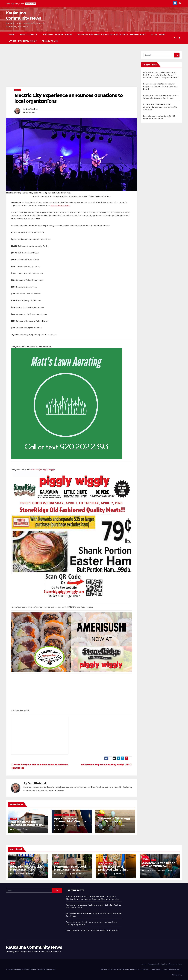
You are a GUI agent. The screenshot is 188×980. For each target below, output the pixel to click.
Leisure (18, 90)
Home (12, 35)
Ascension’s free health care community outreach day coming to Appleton (160, 107)
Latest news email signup (23, 41)
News (73, 815)
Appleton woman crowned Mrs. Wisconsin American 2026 (71, 821)
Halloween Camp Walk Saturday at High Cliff (107, 765)
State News (109, 863)
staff (26, 829)
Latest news (158, 35)
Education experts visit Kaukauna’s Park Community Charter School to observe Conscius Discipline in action (161, 75)
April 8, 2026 (19, 874)
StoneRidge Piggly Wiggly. (43, 470)
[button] (175, 38)
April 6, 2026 (151, 870)
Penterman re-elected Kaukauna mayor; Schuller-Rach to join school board (160, 86)
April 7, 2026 (62, 874)
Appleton (58, 815)
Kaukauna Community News (34, 947)
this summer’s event (60, 205)
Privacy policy (50, 41)
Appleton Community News (57, 35)
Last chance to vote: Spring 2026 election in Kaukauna (92, 930)
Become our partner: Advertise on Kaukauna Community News (112, 35)
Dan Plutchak (32, 109)
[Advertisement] (72, 69)
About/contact (29, 35)
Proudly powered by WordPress (18, 969)
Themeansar (51, 969)
